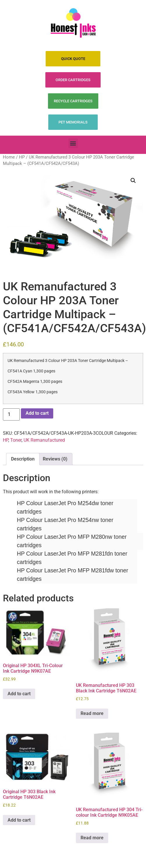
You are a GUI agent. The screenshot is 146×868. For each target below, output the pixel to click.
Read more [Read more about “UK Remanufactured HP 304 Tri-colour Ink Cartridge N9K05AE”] (92, 838)
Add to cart (37, 413)
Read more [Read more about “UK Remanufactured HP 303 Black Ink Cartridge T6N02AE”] (92, 713)
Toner (16, 440)
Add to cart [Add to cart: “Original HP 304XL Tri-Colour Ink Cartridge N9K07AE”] (19, 694)
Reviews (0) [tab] (55, 459)
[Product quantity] (11, 414)
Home (9, 157)
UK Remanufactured (44, 440)
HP (22, 157)
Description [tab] (23, 459)
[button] (73, 143)
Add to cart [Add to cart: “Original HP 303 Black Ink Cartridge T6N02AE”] (19, 820)
